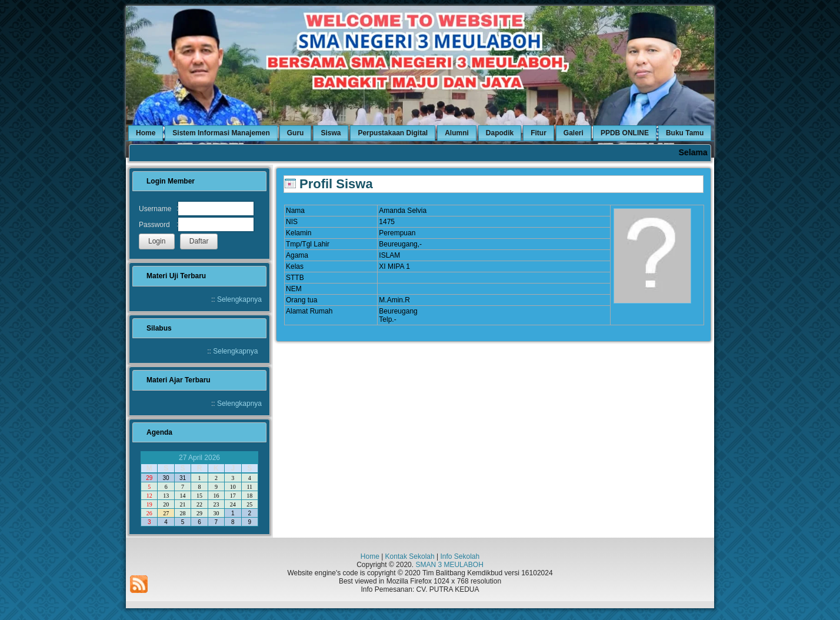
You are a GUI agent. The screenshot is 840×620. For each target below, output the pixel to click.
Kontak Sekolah (410, 556)
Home (370, 556)
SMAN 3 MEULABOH (449, 565)
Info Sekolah (460, 556)
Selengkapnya (239, 299)
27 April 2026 (199, 458)
